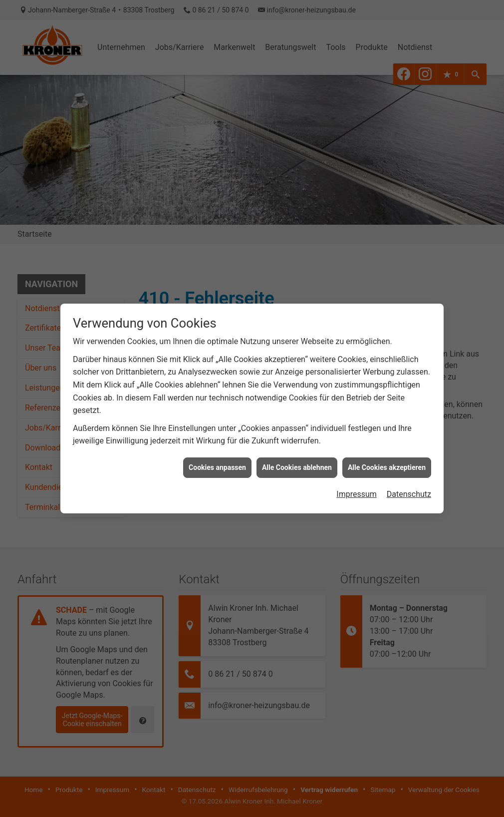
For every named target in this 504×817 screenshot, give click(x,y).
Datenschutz (409, 486)
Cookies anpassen (217, 458)
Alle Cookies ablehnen (297, 458)
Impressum (357, 486)
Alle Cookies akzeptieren (387, 458)
